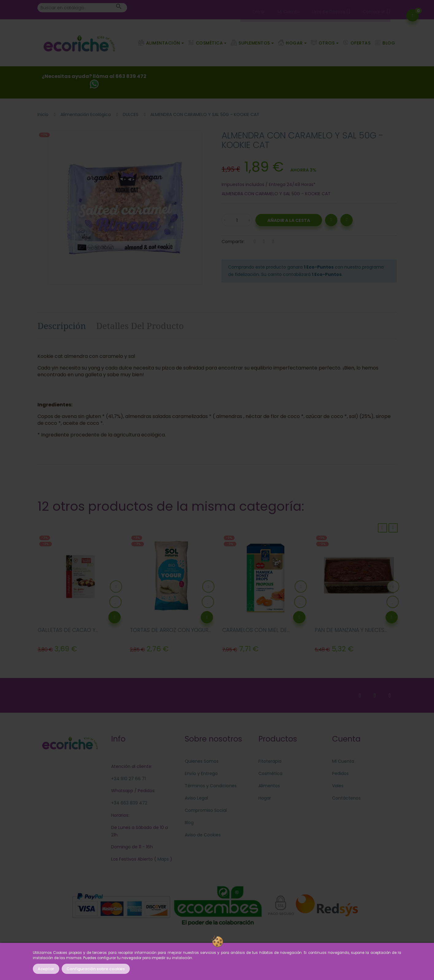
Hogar (265, 798)
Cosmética (270, 773)
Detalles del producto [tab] (140, 326)
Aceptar (46, 969)
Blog (189, 823)
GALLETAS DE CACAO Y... (68, 630)
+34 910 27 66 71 (128, 779)
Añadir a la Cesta (289, 220)
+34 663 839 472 (129, 803)
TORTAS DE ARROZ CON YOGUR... (170, 630)
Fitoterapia (270, 761)
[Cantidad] (237, 220)
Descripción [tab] (62, 326)
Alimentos (269, 786)
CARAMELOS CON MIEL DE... (256, 630)
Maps (163, 859)
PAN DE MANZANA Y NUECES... (351, 630)
